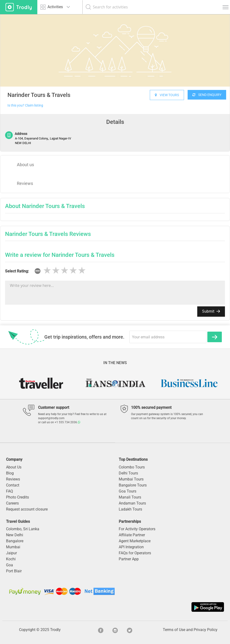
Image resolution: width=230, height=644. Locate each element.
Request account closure (27, 509)
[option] (115, 51)
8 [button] (140, 385)
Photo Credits (17, 497)
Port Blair (14, 571)
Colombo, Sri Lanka (23, 529)
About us (25, 165)
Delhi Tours (128, 473)
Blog (10, 473)
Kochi (11, 559)
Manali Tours (130, 497)
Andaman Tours (132, 503)
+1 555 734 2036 (67, 422)
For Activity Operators (137, 529)
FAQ (10, 491)
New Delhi (15, 535)
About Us (14, 467)
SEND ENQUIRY (207, 95)
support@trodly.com (51, 418)
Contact (13, 485)
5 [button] (119, 385)
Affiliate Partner (132, 535)
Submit (211, 311)
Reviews (25, 183)
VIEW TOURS (167, 95)
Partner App (129, 559)
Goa (10, 565)
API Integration (131, 547)
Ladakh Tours (130, 509)
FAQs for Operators (135, 553)
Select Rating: (17, 271)
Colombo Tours (132, 467)
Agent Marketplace (135, 541)
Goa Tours (128, 491)
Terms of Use (174, 630)
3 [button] (104, 385)
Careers (12, 503)
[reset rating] (38, 271)
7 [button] (133, 385)
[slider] (65, 271)
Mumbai (13, 547)
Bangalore (15, 541)
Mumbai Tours (131, 479)
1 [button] (90, 385)
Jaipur (11, 553)
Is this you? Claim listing (25, 105)
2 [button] (97, 385)
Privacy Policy (206, 630)
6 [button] (126, 385)
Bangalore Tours (133, 485)
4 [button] (112, 385)
